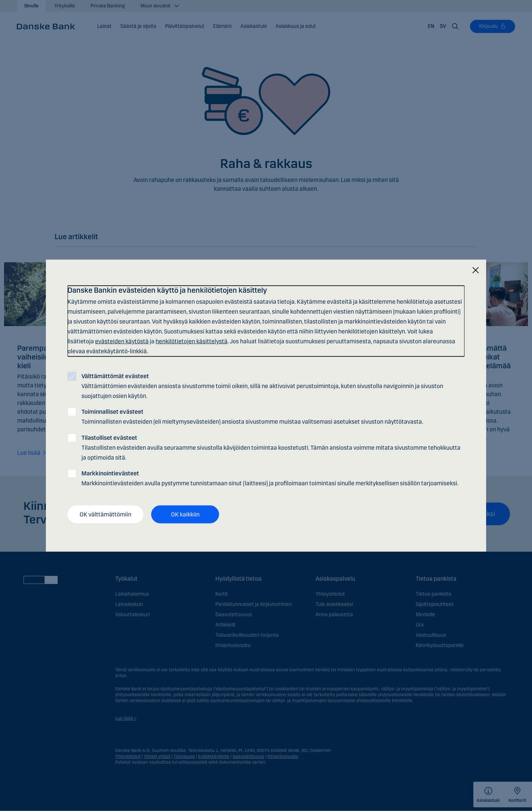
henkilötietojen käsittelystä (192, 341)
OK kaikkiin (185, 514)
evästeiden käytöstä (122, 341)
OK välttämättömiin (105, 514)
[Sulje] (475, 270)
